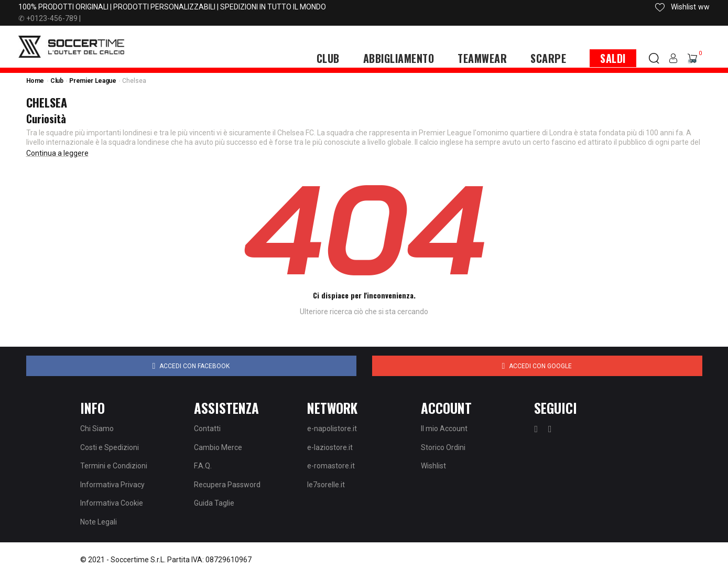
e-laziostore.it (330, 447)
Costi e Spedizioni (110, 447)
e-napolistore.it (332, 429)
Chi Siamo (97, 429)
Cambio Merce (218, 447)
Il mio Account (444, 429)
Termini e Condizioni (114, 466)
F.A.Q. (203, 466)
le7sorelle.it (326, 485)
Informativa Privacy (112, 485)
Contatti (207, 429)
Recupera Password (227, 485)
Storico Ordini (443, 447)
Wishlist (433, 466)
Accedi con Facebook (191, 366)
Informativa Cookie (112, 503)
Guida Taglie (214, 503)
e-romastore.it (331, 466)
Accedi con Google (537, 366)
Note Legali (99, 522)
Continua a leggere (57, 153)
